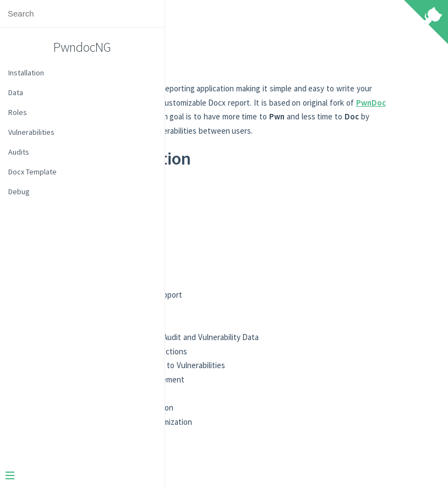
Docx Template (32, 172)
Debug (19, 191)
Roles (18, 112)
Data (16, 92)
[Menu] (78, 477)
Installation (26, 73)
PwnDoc (216, 131)
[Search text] (82, 13)
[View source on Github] (426, 23)
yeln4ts (277, 131)
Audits (19, 152)
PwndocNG (82, 47)
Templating (236, 270)
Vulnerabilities (31, 132)
